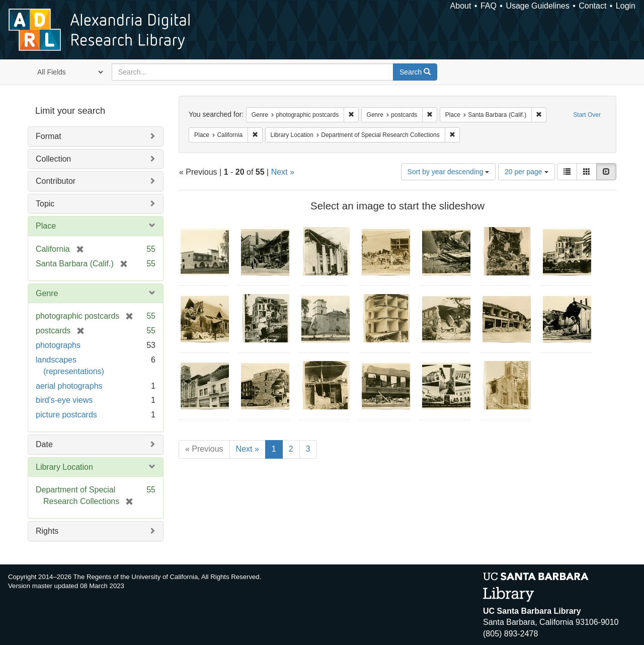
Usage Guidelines (537, 6)
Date (44, 444)
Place (46, 226)
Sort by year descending (449, 172)
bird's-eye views (64, 400)
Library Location (64, 467)
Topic (45, 204)
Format (49, 136)
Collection (53, 159)
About (461, 6)
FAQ (489, 6)
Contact (592, 6)
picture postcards (66, 415)
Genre (47, 293)
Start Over (587, 115)
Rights (47, 531)
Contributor (56, 181)
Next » (283, 172)
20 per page (527, 172)
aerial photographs (69, 386)
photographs (58, 345)
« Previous (204, 449)
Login (626, 6)
